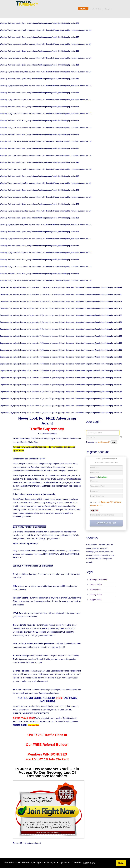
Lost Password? (104, 442)
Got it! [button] (121, 863)
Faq (107, 9)
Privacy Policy (96, 595)
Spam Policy (95, 590)
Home (83, 9)
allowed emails (96, 505)
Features (96, 9)
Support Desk (96, 600)
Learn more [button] (89, 863)
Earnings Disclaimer (98, 580)
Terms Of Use (96, 585)
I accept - (106, 503)
